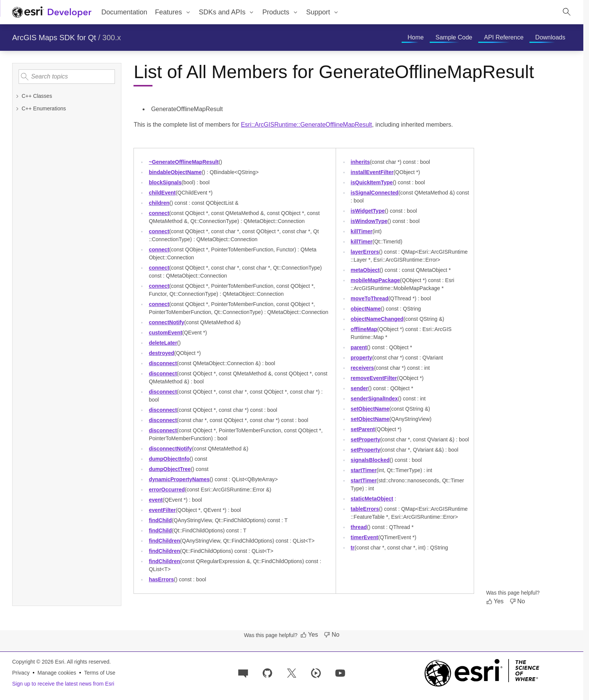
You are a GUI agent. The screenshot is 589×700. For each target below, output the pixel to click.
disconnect (163, 363)
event (156, 500)
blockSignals (165, 182)
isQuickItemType (372, 182)
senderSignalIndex (375, 399)
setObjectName (370, 409)
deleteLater (163, 343)
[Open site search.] (567, 12)
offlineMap (364, 329)
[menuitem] (173, 12)
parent (359, 347)
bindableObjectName (175, 172)
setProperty (366, 439)
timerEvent (364, 537)
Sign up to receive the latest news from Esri (63, 684)
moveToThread (370, 298)
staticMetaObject (372, 499)
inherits (360, 162)
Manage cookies (57, 673)
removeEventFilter (374, 378)
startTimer (364, 470)
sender (360, 388)
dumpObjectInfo (169, 459)
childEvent (162, 193)
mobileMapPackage (375, 280)
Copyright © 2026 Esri (38, 662)
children (159, 203)
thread (359, 527)
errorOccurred (167, 490)
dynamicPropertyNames (179, 479)
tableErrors (365, 509)
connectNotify (166, 322)
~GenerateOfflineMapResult (184, 162)
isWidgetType (368, 211)
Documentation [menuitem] (124, 12)
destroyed (161, 353)
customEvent (165, 333)
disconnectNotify (170, 449)
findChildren (164, 541)
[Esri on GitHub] (267, 673)
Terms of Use (100, 673)
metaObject (365, 270)
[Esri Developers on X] (292, 673)
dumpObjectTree (170, 469)
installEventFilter (372, 172)
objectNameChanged (377, 319)
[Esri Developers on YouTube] (340, 673)
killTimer (362, 231)
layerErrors (365, 252)
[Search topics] (67, 77)
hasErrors (161, 579)
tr (353, 548)
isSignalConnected (375, 193)
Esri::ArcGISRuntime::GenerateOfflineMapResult (306, 125)
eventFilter (162, 510)
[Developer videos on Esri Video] (316, 673)
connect (159, 213)
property (362, 358)
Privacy (21, 673)
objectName (366, 309)
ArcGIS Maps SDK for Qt (54, 38)
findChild (160, 520)
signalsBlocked (370, 460)
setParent (363, 429)
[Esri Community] (243, 673)
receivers (363, 368)
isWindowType (369, 221)
